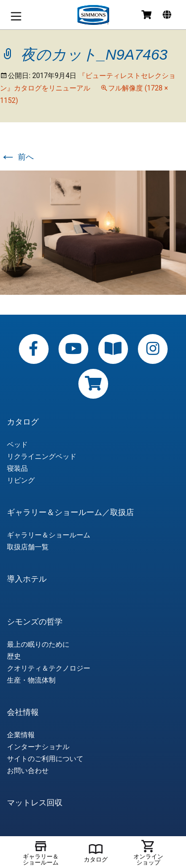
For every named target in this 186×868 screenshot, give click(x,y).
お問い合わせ (28, 771)
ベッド (17, 444)
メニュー (16, 16)
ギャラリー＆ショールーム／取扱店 (70, 513)
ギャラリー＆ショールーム (49, 535)
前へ (17, 157)
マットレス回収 (35, 803)
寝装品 (17, 468)
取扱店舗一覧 (28, 547)
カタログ (23, 422)
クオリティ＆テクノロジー (49, 668)
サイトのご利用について (45, 759)
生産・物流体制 (31, 680)
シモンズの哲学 (35, 622)
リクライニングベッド (42, 456)
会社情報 (23, 712)
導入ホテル (27, 579)
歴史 (14, 656)
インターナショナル (38, 747)
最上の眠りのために (38, 644)
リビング (21, 480)
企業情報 (21, 735)
